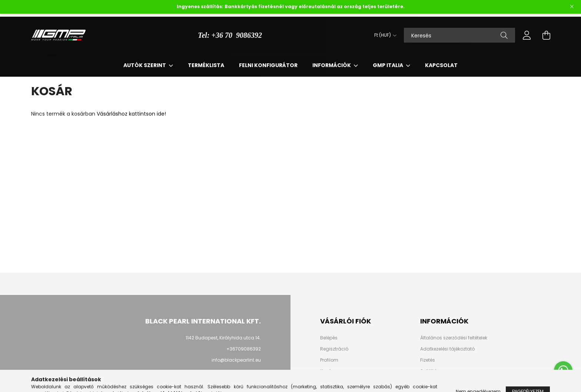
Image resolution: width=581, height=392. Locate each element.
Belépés (329, 338)
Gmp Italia (389, 65)
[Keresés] (459, 35)
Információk (332, 65)
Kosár (327, 371)
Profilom (329, 360)
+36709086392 (244, 349)
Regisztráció (334, 349)
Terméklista (206, 65)
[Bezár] (572, 7)
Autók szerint (145, 65)
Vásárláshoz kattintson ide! (131, 114)
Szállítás (430, 371)
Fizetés (428, 360)
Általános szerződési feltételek (454, 338)
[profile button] (527, 35)
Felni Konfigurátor (268, 65)
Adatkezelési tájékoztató (447, 349)
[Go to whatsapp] (563, 371)
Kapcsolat (441, 65)
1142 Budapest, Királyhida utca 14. (223, 338)
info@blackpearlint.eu (236, 360)
